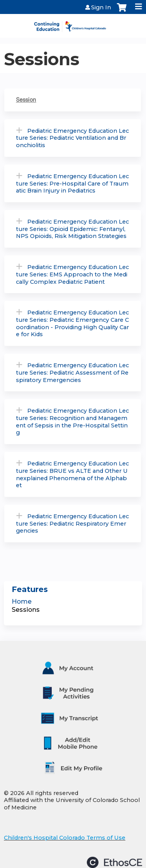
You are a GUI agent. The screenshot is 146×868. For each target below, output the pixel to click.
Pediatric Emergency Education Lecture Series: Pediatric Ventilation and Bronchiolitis (72, 138)
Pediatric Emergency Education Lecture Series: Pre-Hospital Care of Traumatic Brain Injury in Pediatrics (72, 183)
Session (26, 100)
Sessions (26, 610)
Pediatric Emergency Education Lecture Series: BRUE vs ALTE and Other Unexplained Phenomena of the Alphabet (72, 474)
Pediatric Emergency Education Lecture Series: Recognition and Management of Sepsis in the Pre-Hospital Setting (72, 422)
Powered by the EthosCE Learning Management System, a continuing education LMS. (114, 862)
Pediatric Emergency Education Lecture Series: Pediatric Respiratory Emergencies (72, 523)
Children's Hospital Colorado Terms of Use (65, 838)
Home (22, 602)
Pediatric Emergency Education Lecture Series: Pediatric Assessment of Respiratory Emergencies (72, 372)
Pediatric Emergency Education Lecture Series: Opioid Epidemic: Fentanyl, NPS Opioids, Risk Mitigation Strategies (72, 229)
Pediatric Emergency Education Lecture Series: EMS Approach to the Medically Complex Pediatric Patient (72, 274)
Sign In (101, 7)
